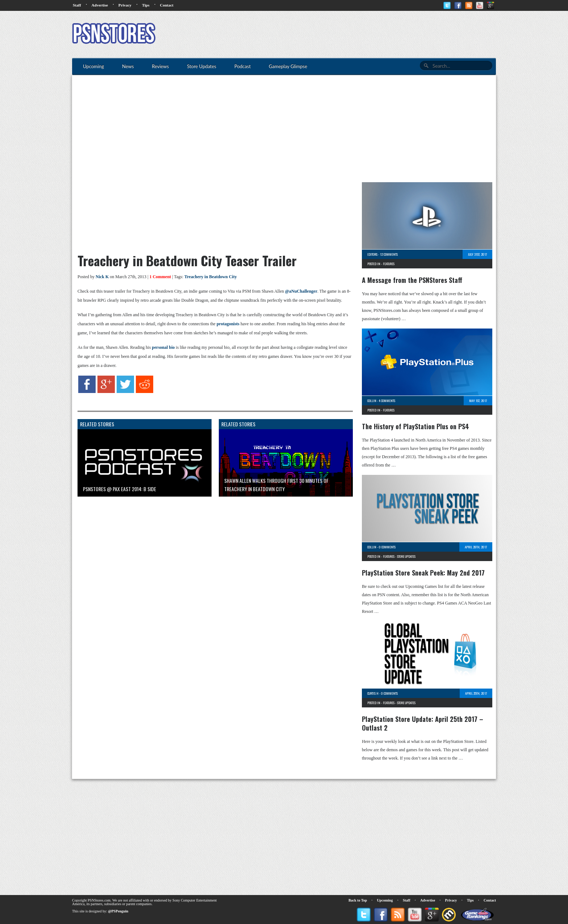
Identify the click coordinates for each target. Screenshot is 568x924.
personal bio (163, 347)
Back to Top (358, 900)
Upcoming (385, 900)
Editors (372, 254)
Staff (77, 5)
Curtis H (373, 693)
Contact (166, 5)
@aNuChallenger (301, 291)
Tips (146, 5)
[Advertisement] (364, 34)
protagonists (228, 324)
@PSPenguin (118, 911)
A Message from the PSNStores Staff (412, 280)
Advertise (100, 5)
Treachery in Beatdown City (211, 277)
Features (389, 264)
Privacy (125, 5)
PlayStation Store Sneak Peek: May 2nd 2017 (423, 573)
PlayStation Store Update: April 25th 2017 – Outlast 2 (423, 723)
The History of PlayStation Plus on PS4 (415, 426)
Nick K (102, 277)
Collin (372, 401)
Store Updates (406, 556)
